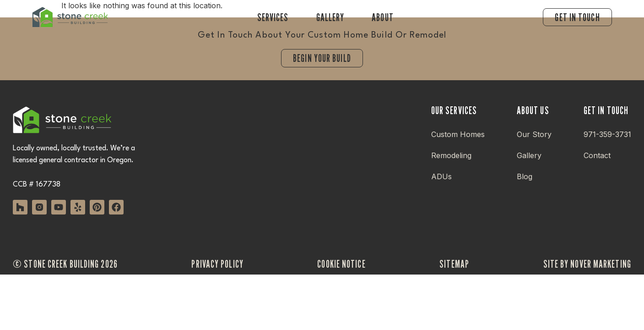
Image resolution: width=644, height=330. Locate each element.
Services (273, 17)
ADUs (441, 176)
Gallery (330, 17)
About (383, 17)
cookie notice (341, 264)
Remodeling (451, 155)
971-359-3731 (607, 134)
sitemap (454, 264)
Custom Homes (458, 134)
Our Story (534, 134)
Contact (597, 155)
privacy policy (217, 264)
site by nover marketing (587, 264)
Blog (525, 176)
